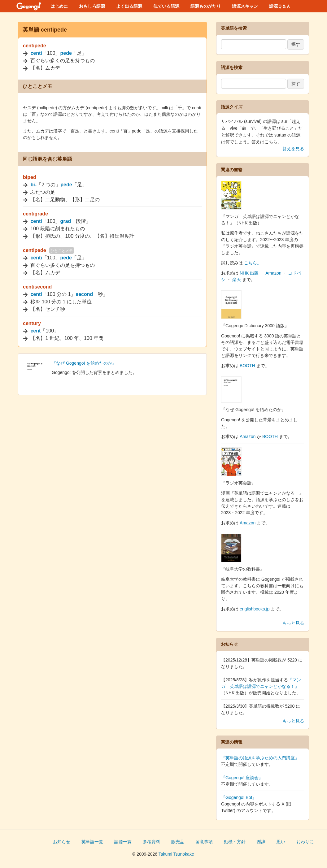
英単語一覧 (92, 842)
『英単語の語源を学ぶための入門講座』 (260, 758)
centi (36, 53)
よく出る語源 (129, 6)
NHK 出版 (249, 273)
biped (30, 177)
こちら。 (253, 263)
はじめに (59, 6)
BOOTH (247, 366)
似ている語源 (166, 6)
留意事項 (204, 842)
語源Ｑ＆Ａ (280, 6)
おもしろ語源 (92, 6)
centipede (35, 46)
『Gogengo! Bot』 (239, 797)
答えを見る (293, 149)
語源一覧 (123, 842)
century (32, 323)
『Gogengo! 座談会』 (242, 778)
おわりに (305, 842)
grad (66, 221)
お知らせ (62, 842)
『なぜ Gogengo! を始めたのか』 (84, 363)
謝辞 (261, 842)
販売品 (178, 842)
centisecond (37, 287)
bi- (33, 185)
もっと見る (293, 623)
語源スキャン (245, 6)
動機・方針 (235, 842)
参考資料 (151, 842)
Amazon (273, 273)
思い (281, 842)
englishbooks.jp (255, 609)
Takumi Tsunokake (176, 854)
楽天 (237, 280)
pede (66, 53)
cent (35, 331)
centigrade (35, 214)
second (84, 294)
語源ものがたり (206, 6)
